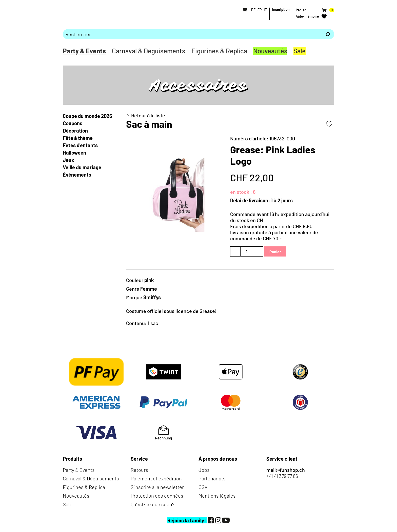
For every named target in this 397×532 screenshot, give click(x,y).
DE (253, 10)
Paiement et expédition (156, 478)
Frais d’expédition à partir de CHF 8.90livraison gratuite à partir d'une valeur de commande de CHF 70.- (274, 232)
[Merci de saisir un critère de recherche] (192, 34)
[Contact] (244, 10)
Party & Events (84, 51)
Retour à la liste (148, 115)
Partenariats (212, 478)
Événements (77, 175)
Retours (139, 470)
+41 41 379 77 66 (282, 476)
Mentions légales (217, 496)
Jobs (204, 470)
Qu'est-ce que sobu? (153, 504)
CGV (203, 487)
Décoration (75, 131)
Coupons (73, 123)
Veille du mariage (83, 167)
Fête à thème (78, 138)
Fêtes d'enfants (80, 145)
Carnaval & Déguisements (149, 51)
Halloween (74, 153)
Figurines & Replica (219, 51)
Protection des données (157, 496)
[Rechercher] (328, 34)
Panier (275, 252)
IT (265, 10)
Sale (300, 51)
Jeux (68, 160)
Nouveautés (270, 51)
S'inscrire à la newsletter (157, 487)
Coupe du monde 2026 (87, 116)
